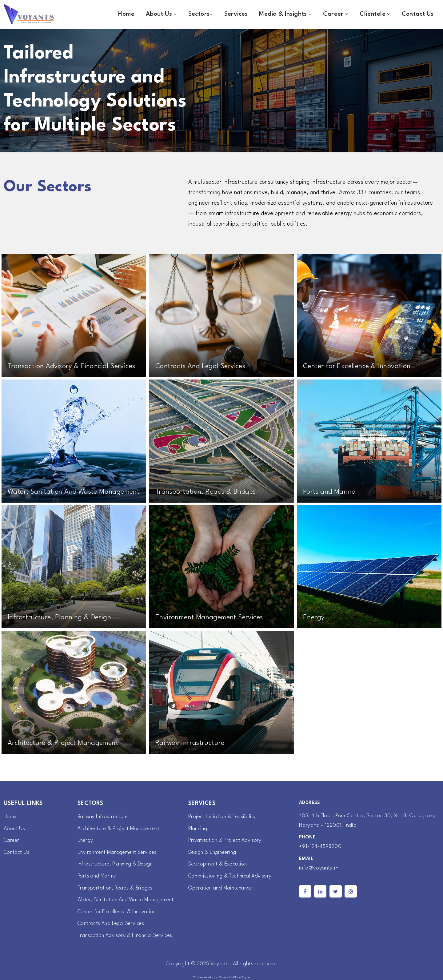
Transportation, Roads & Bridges (116, 888)
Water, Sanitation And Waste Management (128, 900)
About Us (161, 14)
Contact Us (418, 14)
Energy (86, 840)
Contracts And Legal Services (112, 924)
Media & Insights (285, 14)
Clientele (375, 14)
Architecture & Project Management (120, 829)
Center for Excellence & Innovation (119, 912)
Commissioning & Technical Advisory (232, 876)
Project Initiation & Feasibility (223, 817)
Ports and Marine (98, 876)
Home (126, 14)
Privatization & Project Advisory (226, 840)
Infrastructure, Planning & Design (117, 864)
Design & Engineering (214, 852)
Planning (198, 829)
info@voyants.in (319, 868)
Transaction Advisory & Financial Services (127, 936)
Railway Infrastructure (104, 817)
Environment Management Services (119, 852)
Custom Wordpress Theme (211, 977)
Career (336, 14)
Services (236, 14)
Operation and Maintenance (222, 888)
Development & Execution (219, 864)
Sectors (201, 14)
